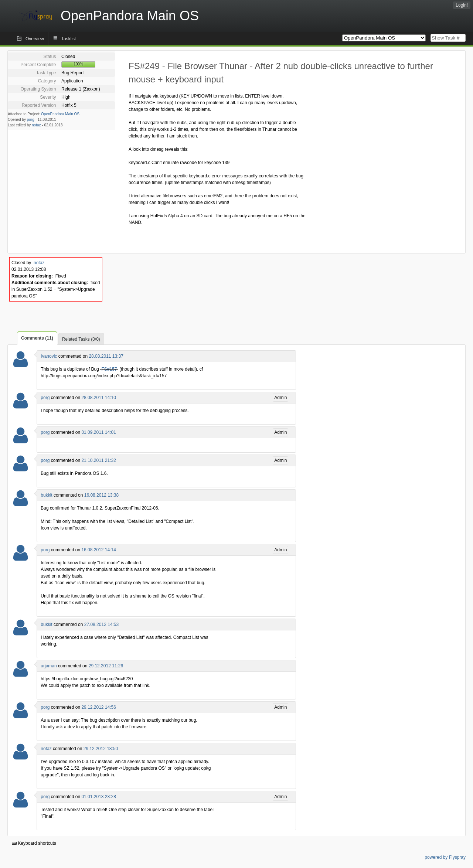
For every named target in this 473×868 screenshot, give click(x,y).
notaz (36, 125)
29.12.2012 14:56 (98, 707)
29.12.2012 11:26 (106, 666)
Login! (462, 5)
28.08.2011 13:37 (106, 356)
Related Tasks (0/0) (81, 339)
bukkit (46, 495)
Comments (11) (37, 338)
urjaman (49, 666)
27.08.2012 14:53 (101, 624)
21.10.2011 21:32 (98, 460)
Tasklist (69, 39)
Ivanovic (49, 356)
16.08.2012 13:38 (101, 495)
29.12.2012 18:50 (101, 749)
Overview (35, 39)
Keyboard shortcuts (34, 843)
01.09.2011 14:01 (98, 432)
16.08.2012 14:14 (98, 550)
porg (31, 120)
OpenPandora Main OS (60, 114)
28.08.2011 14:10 (98, 398)
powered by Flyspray (445, 857)
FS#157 (109, 369)
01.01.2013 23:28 (98, 797)
